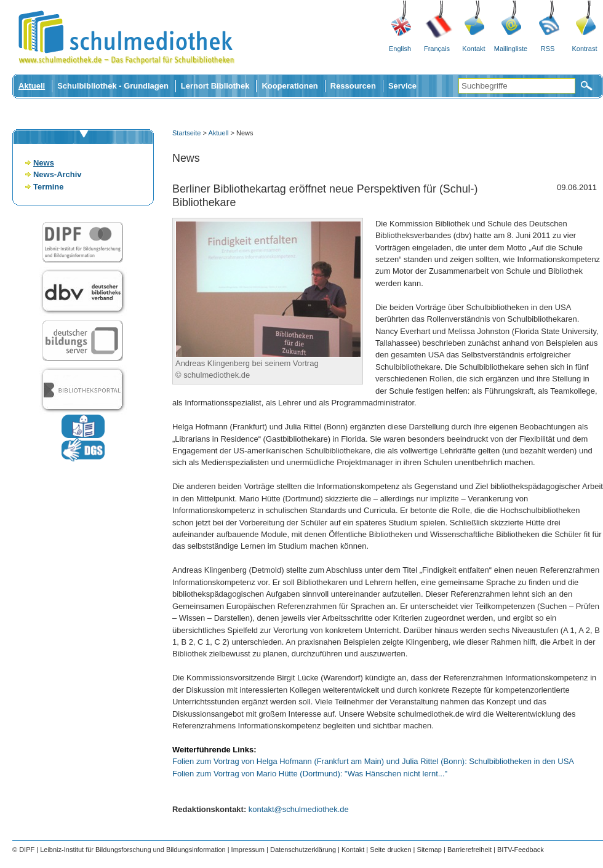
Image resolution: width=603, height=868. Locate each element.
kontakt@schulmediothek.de (299, 809)
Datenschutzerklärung (303, 850)
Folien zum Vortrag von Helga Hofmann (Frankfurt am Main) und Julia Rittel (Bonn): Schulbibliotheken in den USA (373, 761)
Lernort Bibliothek (215, 86)
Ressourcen (353, 86)
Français (437, 49)
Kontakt (473, 49)
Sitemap (429, 850)
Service (402, 86)
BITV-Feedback (521, 850)
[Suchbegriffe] (517, 86)
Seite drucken (390, 850)
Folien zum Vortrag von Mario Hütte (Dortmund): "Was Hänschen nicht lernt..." (310, 774)
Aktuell (32, 86)
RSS (548, 49)
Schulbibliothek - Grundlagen (113, 86)
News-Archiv (57, 174)
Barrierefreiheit (469, 850)
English (400, 49)
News (44, 163)
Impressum (248, 850)
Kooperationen (290, 86)
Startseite (186, 133)
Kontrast (585, 49)
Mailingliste (511, 49)
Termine (48, 187)
